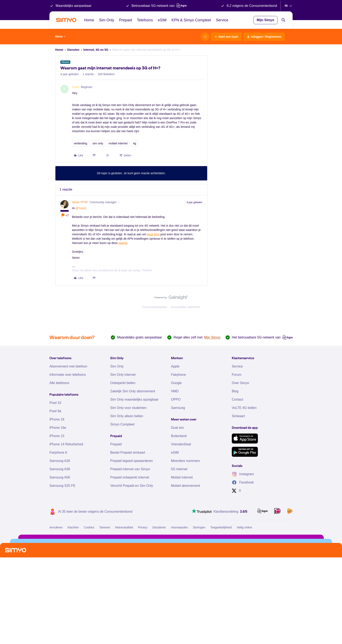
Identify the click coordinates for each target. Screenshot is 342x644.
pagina (123, 243)
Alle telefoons (59, 383)
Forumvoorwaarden (155, 307)
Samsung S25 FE (62, 486)
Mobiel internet (182, 477)
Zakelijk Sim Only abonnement (133, 391)
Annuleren (56, 527)
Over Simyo (240, 383)
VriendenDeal (181, 444)
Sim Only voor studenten (128, 408)
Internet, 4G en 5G (96, 50)
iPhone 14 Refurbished (66, 444)
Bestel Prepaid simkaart (128, 452)
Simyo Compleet (122, 424)
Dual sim (177, 428)
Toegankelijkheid (221, 527)
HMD (175, 391)
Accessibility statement (185, 307)
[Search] (283, 20)
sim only (98, 143)
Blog (235, 391)
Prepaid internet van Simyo (130, 469)
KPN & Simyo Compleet (191, 20)
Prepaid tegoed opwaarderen (132, 461)
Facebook (243, 482)
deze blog (153, 234)
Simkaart (238, 416)
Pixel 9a (55, 411)
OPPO (176, 399)
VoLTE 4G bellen (244, 408)
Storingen (199, 527)
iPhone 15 (57, 436)
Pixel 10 (55, 403)
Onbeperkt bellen (123, 383)
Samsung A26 (60, 461)
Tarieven (105, 527)
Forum (237, 375)
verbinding (81, 143)
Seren (76, 202)
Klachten (73, 527)
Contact (237, 399)
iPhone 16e (58, 428)
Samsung (178, 408)
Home (89, 20)
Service (222, 20)
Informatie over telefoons (68, 375)
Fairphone (178, 375)
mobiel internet (118, 143)
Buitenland (179, 436)
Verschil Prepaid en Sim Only (132, 486)
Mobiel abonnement (186, 486)
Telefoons (145, 20)
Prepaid (126, 20)
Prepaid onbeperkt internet (130, 477)
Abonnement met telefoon (68, 366)
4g (135, 143)
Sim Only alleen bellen (127, 416)
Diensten (73, 50)
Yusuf (76, 87)
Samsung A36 (60, 469)
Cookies (89, 527)
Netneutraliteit (124, 527)
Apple (175, 366)
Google (176, 383)
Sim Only (107, 20)
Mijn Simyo (265, 20)
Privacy (143, 527)
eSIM (162, 20)
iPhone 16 (57, 419)
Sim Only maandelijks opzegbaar (134, 399)
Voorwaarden (179, 527)
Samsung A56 (60, 477)
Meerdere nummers (185, 461)
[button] (226, 37)
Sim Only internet (123, 375)
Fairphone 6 (58, 452)
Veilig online (244, 527)
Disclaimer (159, 527)
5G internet (179, 469)
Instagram (243, 474)
